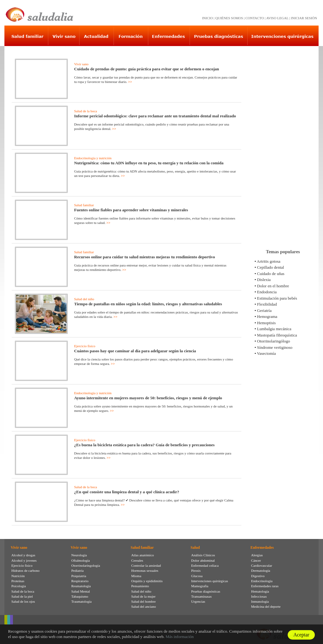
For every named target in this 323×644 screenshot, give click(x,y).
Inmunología (260, 601)
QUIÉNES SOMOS (229, 18)
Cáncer (256, 560)
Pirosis (196, 571)
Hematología (260, 591)
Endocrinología (262, 581)
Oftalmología (81, 560)
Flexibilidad (267, 304)
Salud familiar (84, 205)
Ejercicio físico (85, 346)
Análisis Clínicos (203, 555)
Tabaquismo (80, 596)
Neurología (79, 555)
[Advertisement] (283, 145)
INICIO (208, 18)
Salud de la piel (22, 596)
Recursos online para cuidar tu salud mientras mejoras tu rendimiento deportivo (145, 257)
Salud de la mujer (143, 596)
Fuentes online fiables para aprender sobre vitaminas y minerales (131, 210)
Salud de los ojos (23, 601)
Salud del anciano (144, 606)
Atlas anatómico (143, 555)
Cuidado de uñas (271, 274)
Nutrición (18, 576)
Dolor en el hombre (273, 286)
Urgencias (198, 601)
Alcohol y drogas (23, 555)
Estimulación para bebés (277, 298)
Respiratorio (80, 581)
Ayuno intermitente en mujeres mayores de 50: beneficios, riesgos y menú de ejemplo (148, 398)
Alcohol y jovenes (24, 560)
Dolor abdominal (203, 560)
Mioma (136, 576)
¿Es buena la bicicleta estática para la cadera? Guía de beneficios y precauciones (144, 445)
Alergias (257, 555)
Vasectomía (267, 353)
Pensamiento (140, 586)
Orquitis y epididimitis (147, 581)
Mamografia (200, 586)
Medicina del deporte (266, 606)
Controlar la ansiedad (146, 565)
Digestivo (258, 576)
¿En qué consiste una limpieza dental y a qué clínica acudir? (127, 492)
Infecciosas (259, 596)
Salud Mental (81, 591)
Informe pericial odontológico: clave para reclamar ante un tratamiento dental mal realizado (155, 116)
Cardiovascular (262, 565)
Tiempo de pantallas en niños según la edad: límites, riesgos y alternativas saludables (148, 304)
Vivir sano (81, 64)
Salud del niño (84, 299)
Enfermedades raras (265, 586)
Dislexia (264, 280)
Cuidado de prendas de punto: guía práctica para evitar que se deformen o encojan (147, 69)
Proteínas (18, 581)
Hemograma (267, 316)
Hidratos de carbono (25, 571)
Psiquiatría (79, 576)
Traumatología (81, 601)
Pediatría (77, 571)
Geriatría (264, 310)
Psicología (19, 586)
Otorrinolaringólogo (274, 341)
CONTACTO (255, 18)
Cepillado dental (271, 267)
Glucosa (197, 576)
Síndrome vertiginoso (275, 347)
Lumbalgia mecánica (274, 329)
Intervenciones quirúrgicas (210, 581)
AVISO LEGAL (277, 18)
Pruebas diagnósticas (206, 591)
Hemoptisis (266, 323)
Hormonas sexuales (145, 571)
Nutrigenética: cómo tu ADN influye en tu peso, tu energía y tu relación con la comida (149, 163)
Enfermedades (262, 547)
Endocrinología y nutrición (93, 158)
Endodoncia (267, 292)
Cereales (137, 560)
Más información (180, 637)
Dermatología (261, 571)
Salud (195, 547)
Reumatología (81, 586)
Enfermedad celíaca (205, 565)
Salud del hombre (144, 601)
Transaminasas (201, 596)
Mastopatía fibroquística (277, 335)
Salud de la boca (85, 111)
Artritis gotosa (269, 261)
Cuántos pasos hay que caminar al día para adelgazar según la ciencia (135, 351)
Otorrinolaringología (86, 565)
